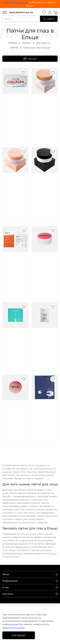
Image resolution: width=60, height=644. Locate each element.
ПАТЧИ (14, 48)
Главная (13, 43)
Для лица (42, 43)
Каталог (27, 43)
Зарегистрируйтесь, (16, 2)
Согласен (19, 635)
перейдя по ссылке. (14, 628)
